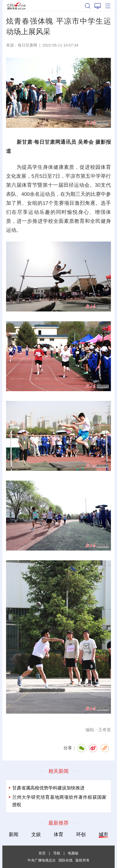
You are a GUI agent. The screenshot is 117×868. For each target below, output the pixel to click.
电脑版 (73, 853)
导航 (57, 853)
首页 (42, 853)
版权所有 (82, 860)
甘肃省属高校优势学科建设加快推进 (48, 788)
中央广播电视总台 (42, 860)
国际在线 (16, 6)
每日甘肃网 (27, 45)
